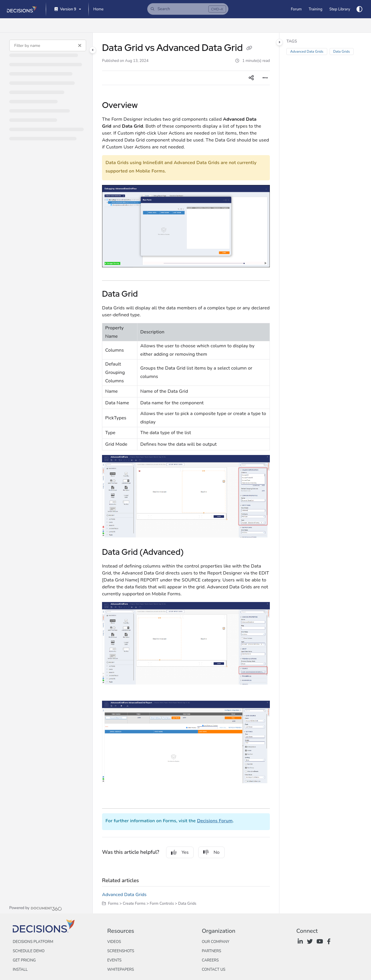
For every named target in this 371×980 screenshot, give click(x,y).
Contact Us (213, 970)
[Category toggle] (93, 50)
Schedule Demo (29, 951)
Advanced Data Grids (124, 895)
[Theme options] (359, 9)
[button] (188, 9)
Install (20, 970)
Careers (210, 960)
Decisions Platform (33, 942)
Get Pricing (24, 960)
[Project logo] (22, 9)
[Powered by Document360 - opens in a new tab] (36, 908)
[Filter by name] (48, 45)
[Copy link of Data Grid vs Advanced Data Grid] (249, 49)
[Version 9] (67, 9)
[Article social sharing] (251, 78)
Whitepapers (121, 970)
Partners (211, 951)
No (211, 852)
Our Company (215, 942)
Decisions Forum (215, 821)
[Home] (98, 9)
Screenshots (121, 951)
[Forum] (296, 9)
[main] (186, 473)
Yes (180, 852)
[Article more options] (265, 78)
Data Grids (342, 52)
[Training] (315, 9)
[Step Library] (340, 9)
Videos (114, 942)
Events (114, 960)
